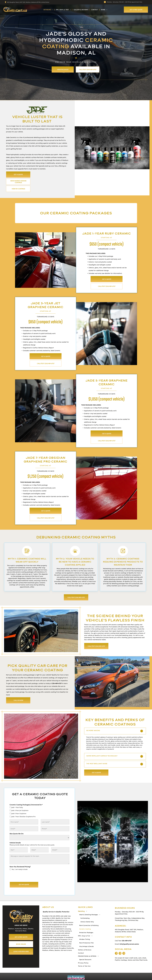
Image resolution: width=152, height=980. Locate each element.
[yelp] (124, 954)
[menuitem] (48, 10)
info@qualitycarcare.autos (129, 944)
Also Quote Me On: (17, 834)
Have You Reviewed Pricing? (20, 867)
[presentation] (25, 876)
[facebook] (116, 954)
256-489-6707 (57, 683)
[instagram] (120, 954)
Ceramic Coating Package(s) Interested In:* (26, 805)
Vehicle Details (15, 843)
